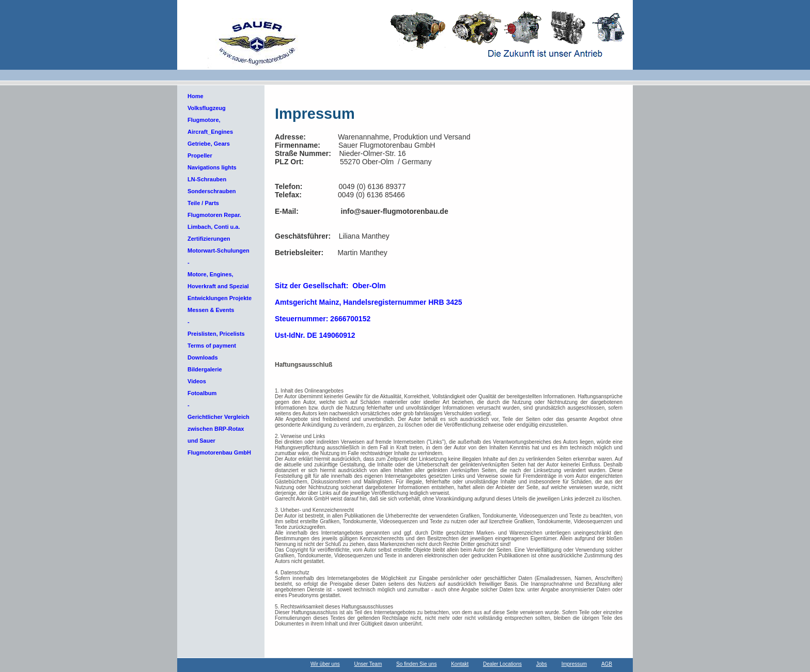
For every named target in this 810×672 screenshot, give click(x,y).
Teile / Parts (203, 203)
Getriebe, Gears (209, 144)
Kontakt (460, 664)
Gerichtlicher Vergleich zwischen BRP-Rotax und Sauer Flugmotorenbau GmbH (219, 435)
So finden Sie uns (416, 664)
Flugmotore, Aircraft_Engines (210, 126)
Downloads (203, 357)
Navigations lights (212, 167)
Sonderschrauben (212, 191)
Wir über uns (325, 664)
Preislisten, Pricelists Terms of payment (216, 340)
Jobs (542, 664)
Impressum (574, 664)
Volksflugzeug (207, 108)
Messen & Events (211, 310)
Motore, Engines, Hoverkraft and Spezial (218, 280)
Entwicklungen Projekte (220, 298)
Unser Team (368, 664)
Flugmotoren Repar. (214, 215)
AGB (607, 664)
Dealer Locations (502, 664)
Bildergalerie (205, 369)
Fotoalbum (202, 393)
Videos (197, 381)
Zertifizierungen (209, 239)
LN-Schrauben (207, 179)
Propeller (200, 155)
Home (196, 96)
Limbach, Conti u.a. (214, 227)
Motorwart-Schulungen (219, 251)
